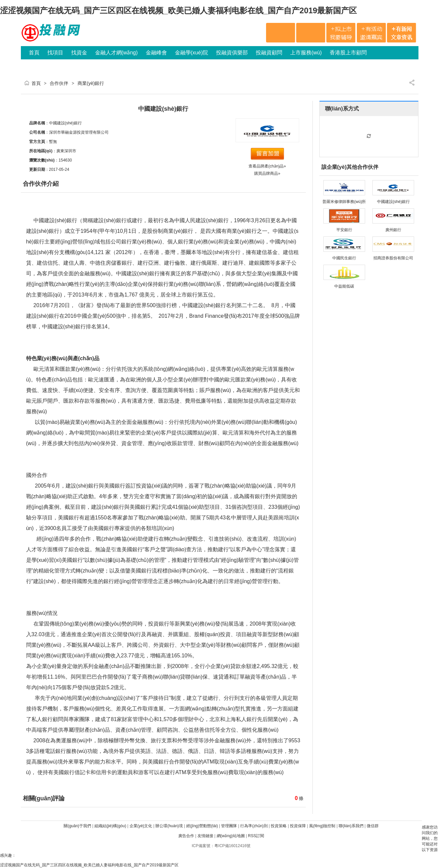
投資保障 (298, 826)
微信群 (373, 826)
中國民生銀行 (344, 258)
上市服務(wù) (306, 53)
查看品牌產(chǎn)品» (267, 166)
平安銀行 (344, 230)
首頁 (34, 53)
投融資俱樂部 (232, 53)
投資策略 (279, 826)
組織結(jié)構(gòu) (110, 826)
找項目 (55, 53)
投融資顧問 (269, 53)
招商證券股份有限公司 (393, 258)
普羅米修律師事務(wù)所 (344, 202)
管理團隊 (229, 826)
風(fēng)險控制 (322, 826)
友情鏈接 (205, 836)
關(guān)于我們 (77, 826)
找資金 (79, 53)
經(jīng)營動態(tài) (202, 826)
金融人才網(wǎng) (116, 53)
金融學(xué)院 (192, 53)
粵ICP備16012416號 (232, 846)
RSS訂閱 (256, 836)
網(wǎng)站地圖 (231, 836)
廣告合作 (186, 836)
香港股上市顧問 (348, 53)
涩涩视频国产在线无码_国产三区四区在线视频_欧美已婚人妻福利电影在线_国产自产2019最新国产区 (178, 10)
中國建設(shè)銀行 (393, 202)
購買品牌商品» (267, 173)
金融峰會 (156, 53)
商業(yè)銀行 (91, 83)
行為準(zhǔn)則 (254, 826)
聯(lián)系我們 (351, 826)
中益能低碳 (344, 286)
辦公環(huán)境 (169, 826)
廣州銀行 (393, 230)
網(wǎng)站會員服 (46, 66)
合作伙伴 (59, 83)
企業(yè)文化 (141, 826)
